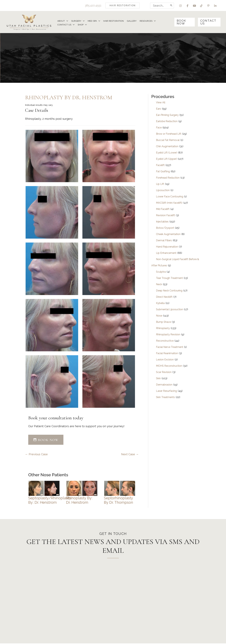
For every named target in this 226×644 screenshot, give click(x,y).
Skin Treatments (165, 397)
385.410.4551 (93, 5)
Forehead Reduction (168, 178)
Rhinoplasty (163, 329)
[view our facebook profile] (187, 5)
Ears (159, 109)
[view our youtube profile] (194, 5)
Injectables (162, 222)
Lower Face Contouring (170, 197)
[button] (122, 5)
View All (161, 103)
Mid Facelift (163, 209)
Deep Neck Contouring (169, 291)
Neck (159, 285)
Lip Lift (160, 184)
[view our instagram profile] (180, 5)
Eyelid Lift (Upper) (166, 159)
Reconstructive (165, 341)
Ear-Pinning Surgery (167, 115)
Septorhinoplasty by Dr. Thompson (118, 501)
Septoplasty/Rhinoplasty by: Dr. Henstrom (50, 501)
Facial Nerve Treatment (170, 347)
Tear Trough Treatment (169, 278)
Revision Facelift (165, 216)
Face (159, 128)
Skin (158, 379)
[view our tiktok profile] (201, 5)
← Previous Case (36, 455)
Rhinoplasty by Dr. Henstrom (69, 98)
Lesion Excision (165, 360)
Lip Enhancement (166, 253)
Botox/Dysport (165, 228)
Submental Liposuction (169, 310)
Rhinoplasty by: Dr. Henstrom (79, 501)
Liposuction (163, 191)
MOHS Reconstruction (169, 366)
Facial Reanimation (167, 354)
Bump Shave (163, 322)
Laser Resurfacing (166, 391)
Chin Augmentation (167, 147)
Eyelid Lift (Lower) (167, 153)
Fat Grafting (163, 172)
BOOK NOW (46, 440)
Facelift (160, 165)
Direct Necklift (164, 297)
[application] (66, 21)
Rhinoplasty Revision (168, 335)
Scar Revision (164, 372)
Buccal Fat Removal (168, 140)
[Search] (171, 6)
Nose (159, 316)
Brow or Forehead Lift (169, 134)
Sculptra (161, 272)
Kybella (160, 303)
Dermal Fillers (164, 241)
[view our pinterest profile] (208, 5)
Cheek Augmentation (168, 234)
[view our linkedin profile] (215, 5)
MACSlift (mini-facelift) (169, 203)
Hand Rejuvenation (167, 247)
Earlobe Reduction (167, 122)
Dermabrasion (164, 385)
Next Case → (130, 455)
